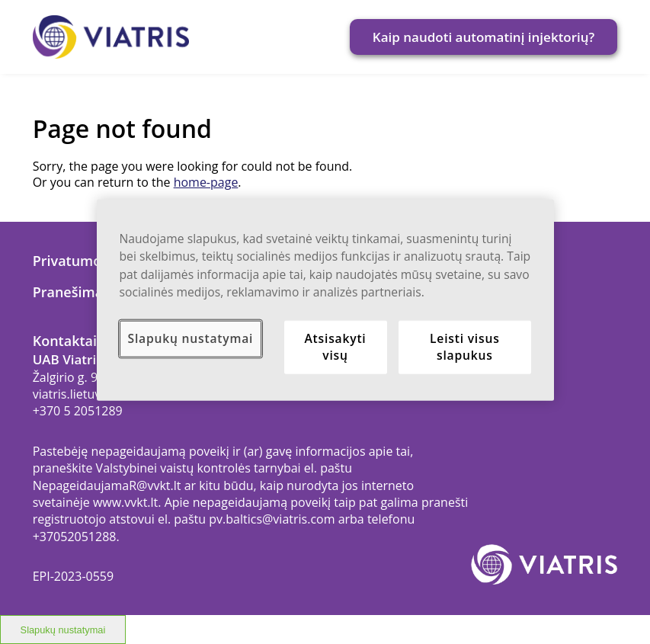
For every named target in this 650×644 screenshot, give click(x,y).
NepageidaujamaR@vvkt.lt (107, 485)
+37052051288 (75, 537)
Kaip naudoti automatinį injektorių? (484, 37)
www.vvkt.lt (125, 502)
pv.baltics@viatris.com (272, 519)
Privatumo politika (94, 261)
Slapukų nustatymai (191, 338)
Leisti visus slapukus (465, 347)
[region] (325, 300)
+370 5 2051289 (78, 411)
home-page (206, 182)
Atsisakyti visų (335, 347)
